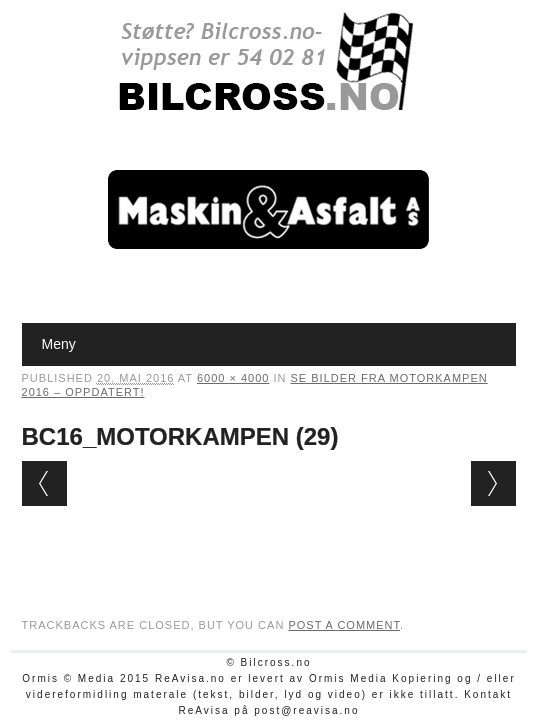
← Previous (44, 483)
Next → (493, 483)
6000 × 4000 (233, 378)
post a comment (344, 625)
